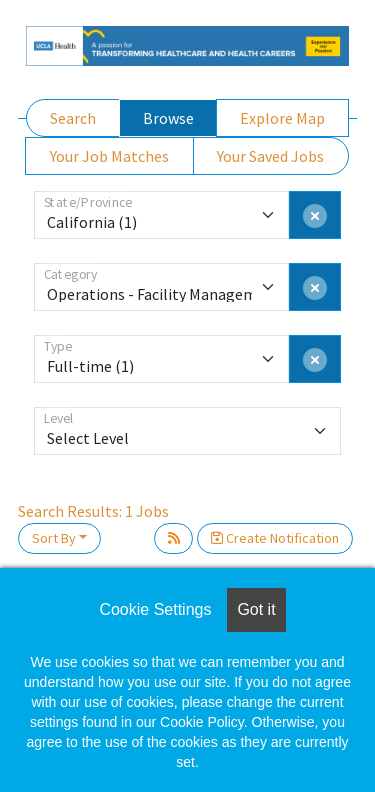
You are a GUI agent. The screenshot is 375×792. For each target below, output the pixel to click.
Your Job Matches (109, 156)
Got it (256, 609)
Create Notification (275, 538)
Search (73, 118)
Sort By (54, 538)
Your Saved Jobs (270, 156)
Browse (168, 118)
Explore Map (282, 118)
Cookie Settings (155, 609)
